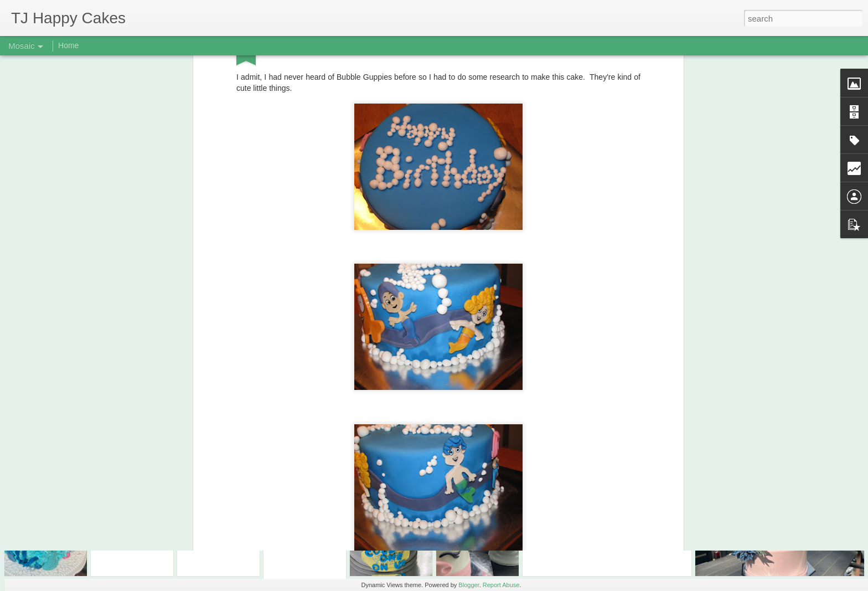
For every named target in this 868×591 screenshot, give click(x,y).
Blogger (469, 585)
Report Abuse (501, 585)
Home (68, 45)
